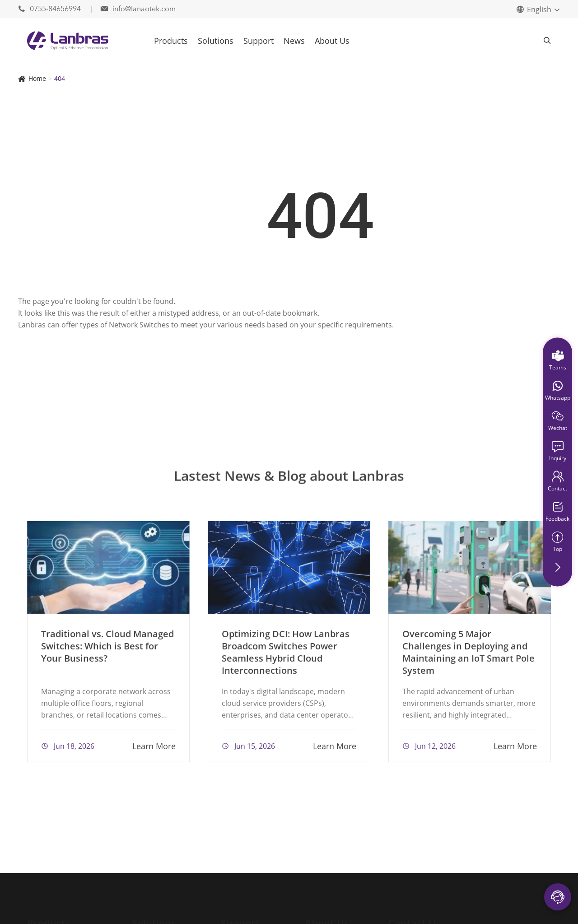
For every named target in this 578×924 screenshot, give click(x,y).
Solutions (216, 41)
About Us (332, 41)
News (294, 41)
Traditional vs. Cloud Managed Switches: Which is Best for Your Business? (107, 649)
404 (60, 78)
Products (171, 41)
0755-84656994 (50, 9)
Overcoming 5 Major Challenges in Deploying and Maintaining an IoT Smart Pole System (468, 655)
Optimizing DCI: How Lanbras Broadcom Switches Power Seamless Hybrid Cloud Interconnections (286, 655)
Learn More (154, 749)
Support (259, 41)
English (539, 9)
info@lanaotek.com (138, 9)
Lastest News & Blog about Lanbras (289, 479)
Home (37, 78)
